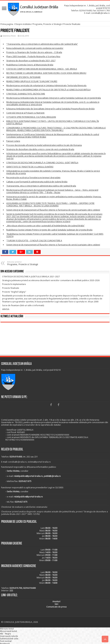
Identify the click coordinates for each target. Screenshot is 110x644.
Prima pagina (7, 24)
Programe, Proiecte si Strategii (47, 24)
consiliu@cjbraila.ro (17, 462)
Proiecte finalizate (72, 24)
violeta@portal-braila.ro (39, 462)
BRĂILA (55, 339)
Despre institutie (23, 24)
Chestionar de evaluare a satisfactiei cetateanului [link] (24, 507)
